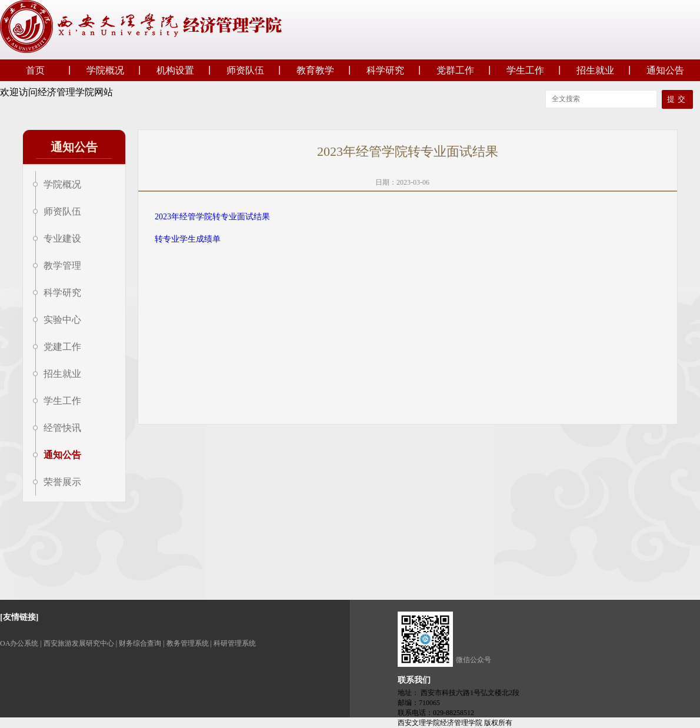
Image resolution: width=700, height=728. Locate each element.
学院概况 (105, 70)
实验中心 (62, 320)
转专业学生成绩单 (188, 239)
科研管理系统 (235, 643)
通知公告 (665, 70)
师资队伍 (245, 70)
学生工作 (525, 70)
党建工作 (62, 347)
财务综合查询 (140, 643)
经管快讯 (62, 428)
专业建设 (62, 238)
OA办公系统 (19, 643)
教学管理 (62, 266)
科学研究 (385, 70)
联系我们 (414, 680)
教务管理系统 (188, 643)
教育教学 (315, 70)
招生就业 (595, 70)
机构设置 (175, 70)
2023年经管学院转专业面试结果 (212, 217)
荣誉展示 (62, 482)
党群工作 (455, 70)
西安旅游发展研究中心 (79, 643)
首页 (35, 70)
